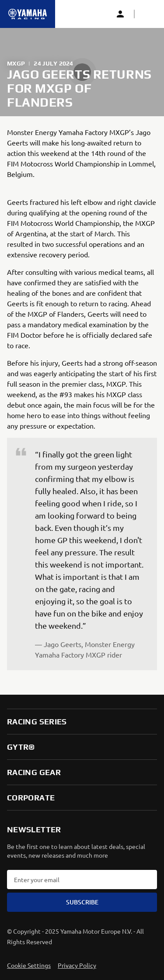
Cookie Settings (29, 965)
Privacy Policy (77, 965)
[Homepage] (28, 14)
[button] (148, 14)
